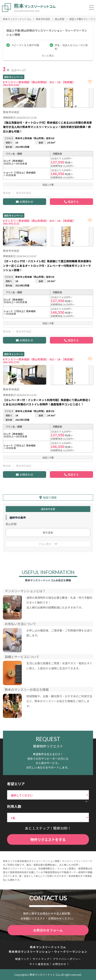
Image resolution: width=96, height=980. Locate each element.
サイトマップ (41, 959)
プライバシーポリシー (67, 959)
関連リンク (22, 959)
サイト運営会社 (39, 964)
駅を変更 (48, 533)
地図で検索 (50, 497)
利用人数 (14, 806)
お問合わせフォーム (48, 930)
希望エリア (16, 784)
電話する (73, 202)
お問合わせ (26, 202)
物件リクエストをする (48, 839)
